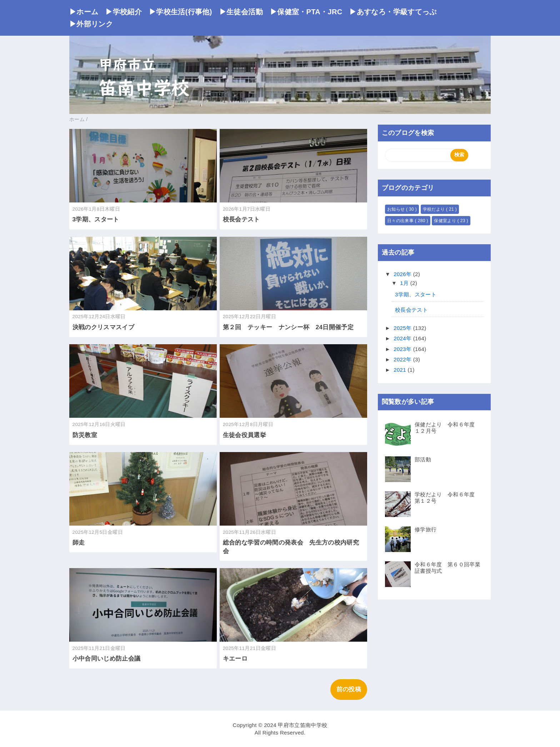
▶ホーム (84, 12)
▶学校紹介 (124, 12)
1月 (405, 283)
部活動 (423, 459)
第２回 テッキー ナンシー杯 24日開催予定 (288, 327)
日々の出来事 (401, 221)
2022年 (403, 359)
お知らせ (397, 209)
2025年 (403, 328)
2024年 (403, 338)
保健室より (446, 221)
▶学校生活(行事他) (181, 12)
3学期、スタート (96, 219)
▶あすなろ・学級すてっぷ (393, 12)
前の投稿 (349, 689)
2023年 (403, 349)
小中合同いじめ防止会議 (107, 659)
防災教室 (85, 435)
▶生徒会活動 (241, 12)
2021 (401, 370)
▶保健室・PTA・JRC (306, 12)
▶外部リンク (91, 24)
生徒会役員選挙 (244, 435)
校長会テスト (241, 219)
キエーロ (235, 659)
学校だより (434, 209)
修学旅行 (426, 529)
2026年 (403, 274)
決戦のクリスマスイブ (103, 327)
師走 (79, 543)
